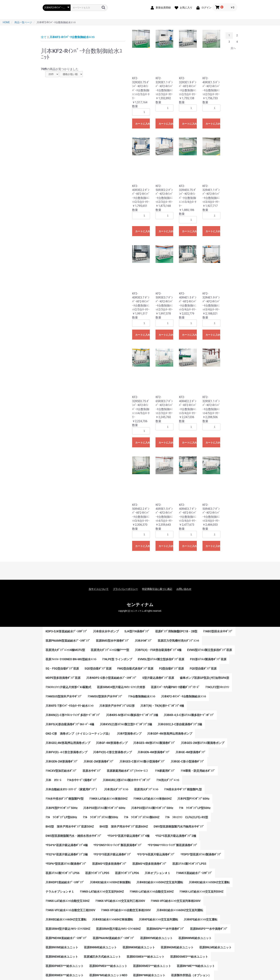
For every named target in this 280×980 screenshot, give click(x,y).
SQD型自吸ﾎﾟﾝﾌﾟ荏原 (98, 669)
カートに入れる (142, 124)
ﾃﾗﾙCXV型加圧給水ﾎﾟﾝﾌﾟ (61, 771)
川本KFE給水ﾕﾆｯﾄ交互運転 (201, 919)
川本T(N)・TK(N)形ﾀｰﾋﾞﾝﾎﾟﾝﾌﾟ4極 (162, 706)
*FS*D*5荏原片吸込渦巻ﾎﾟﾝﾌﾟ (112, 854)
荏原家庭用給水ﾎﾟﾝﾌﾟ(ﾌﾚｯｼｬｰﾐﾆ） (128, 771)
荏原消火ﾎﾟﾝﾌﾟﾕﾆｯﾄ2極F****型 (110, 650)
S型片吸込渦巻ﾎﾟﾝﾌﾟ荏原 (158, 678)
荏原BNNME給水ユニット (100, 947)
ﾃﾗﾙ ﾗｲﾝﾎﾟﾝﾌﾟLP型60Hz (61, 817)
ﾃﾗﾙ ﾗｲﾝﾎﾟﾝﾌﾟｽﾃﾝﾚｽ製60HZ (142, 817)
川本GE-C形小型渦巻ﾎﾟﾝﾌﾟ (188, 761)
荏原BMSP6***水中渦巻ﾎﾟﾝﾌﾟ (165, 929)
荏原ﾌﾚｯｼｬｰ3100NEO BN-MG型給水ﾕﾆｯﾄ (71, 659)
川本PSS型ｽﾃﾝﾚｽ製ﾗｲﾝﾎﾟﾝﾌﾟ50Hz (152, 808)
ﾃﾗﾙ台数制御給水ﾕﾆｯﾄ (142, 696)
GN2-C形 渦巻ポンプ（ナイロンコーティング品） (78, 734)
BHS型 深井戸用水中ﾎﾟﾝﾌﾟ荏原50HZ (70, 827)
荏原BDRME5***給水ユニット (152, 966)
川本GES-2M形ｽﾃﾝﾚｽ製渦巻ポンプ (203, 743)
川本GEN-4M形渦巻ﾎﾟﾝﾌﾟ (154, 752)
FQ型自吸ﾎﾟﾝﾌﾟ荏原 (172, 669)
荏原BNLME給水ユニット (215, 947)
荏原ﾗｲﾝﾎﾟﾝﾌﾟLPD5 (97, 873)
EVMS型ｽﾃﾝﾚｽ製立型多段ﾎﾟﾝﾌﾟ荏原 (210, 650)
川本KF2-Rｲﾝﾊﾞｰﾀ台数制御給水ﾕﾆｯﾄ (72, 37)
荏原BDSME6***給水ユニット (146, 957)
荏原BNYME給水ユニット (156, 938)
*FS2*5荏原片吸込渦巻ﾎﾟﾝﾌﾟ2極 (176, 836)
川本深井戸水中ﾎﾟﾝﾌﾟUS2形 (117, 706)
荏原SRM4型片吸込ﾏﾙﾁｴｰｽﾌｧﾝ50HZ (68, 929)
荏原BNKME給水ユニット (139, 947)
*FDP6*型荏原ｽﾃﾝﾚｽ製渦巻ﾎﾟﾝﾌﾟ (66, 864)
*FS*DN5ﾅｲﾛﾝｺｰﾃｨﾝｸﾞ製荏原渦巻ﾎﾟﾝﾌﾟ (118, 845)
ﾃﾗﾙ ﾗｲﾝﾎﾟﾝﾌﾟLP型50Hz (195, 808)
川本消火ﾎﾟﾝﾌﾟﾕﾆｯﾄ (116, 789)
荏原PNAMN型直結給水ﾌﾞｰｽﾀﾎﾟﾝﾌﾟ (68, 641)
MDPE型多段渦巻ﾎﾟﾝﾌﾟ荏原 (63, 678)
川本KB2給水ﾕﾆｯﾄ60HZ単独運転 (113, 919)
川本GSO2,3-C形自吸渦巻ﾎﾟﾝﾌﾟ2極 (180, 724)
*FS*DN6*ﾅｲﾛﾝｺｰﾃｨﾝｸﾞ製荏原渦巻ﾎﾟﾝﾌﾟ (173, 845)
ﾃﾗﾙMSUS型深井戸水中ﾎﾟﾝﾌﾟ (64, 696)
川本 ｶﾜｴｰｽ (53, 780)
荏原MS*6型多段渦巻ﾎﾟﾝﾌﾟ (149, 864)
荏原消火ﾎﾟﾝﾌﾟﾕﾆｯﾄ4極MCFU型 (65, 650)
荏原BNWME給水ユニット (195, 938)
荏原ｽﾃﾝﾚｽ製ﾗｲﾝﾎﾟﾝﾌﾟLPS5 (189, 864)
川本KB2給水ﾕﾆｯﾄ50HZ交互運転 (209, 882)
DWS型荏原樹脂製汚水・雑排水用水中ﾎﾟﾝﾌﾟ (74, 836)
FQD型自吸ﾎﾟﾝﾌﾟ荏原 (203, 669)
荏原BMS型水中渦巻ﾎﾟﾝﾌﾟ (112, 641)
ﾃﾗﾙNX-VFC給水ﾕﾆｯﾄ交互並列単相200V (176, 901)
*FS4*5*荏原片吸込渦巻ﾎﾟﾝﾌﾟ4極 (128, 836)
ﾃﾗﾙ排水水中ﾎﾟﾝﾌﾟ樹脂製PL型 (183, 789)
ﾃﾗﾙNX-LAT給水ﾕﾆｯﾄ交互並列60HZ (102, 892)
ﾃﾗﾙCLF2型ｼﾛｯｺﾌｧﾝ (217, 687)
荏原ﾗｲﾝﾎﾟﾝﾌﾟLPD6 (127, 873)
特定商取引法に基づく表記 (157, 589)
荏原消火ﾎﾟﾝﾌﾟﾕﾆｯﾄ (146, 789)
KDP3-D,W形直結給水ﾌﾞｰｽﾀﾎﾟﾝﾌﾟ (66, 631)
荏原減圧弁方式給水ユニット (102, 957)
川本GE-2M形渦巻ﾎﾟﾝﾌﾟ (99, 761)
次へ (233, 48)
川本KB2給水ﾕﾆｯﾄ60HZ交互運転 (66, 919)
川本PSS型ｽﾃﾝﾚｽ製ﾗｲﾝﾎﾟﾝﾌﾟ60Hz (104, 808)
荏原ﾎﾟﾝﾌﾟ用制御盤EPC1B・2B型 (176, 631)
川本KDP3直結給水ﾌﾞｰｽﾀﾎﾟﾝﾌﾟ (65, 882)
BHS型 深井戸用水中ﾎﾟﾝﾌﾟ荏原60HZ (124, 827)
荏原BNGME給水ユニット (177, 947)
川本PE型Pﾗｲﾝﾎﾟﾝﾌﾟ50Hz (62, 808)
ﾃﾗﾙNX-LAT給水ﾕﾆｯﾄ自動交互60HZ (152, 892)
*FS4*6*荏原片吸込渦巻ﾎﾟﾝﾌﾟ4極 (67, 845)
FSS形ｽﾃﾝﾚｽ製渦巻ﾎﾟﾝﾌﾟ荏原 (208, 659)
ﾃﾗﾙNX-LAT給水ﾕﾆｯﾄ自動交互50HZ (68, 901)
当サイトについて (99, 589)
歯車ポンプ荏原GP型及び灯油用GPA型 (204, 678)
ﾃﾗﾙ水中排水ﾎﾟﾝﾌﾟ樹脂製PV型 (65, 799)
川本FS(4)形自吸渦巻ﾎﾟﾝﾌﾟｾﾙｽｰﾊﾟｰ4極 (70, 724)
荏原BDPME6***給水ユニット (108, 966)
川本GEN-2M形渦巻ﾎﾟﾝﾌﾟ (62, 761)
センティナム (140, 605)
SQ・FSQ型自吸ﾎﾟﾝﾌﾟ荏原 (62, 669)
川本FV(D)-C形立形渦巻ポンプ (112, 752)
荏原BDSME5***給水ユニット (189, 957)
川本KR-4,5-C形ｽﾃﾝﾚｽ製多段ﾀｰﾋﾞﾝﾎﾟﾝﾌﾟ (189, 715)
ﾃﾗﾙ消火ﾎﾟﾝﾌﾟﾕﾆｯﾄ (168, 780)
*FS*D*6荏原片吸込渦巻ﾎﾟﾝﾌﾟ (156, 854)
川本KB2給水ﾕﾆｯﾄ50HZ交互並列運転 (160, 882)
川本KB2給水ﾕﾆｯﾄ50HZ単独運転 (110, 882)
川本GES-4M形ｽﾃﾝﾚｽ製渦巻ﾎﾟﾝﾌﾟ (154, 743)
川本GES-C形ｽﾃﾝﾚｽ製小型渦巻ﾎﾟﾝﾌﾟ (142, 761)
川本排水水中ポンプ (106, 631)
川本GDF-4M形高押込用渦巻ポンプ (170, 734)
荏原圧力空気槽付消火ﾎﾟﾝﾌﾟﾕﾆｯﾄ (178, 641)
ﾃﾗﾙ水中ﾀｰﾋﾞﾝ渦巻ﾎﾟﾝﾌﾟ (82, 780)
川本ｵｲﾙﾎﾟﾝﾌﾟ (143, 641)
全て (44, 37)
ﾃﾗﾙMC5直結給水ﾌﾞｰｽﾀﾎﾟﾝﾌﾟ (194, 873)
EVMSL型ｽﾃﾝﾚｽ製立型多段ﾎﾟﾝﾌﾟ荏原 (161, 659)
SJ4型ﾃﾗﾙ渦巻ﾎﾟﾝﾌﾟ (137, 631)
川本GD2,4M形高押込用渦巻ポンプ (68, 743)
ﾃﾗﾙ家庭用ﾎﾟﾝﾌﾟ (165, 771)
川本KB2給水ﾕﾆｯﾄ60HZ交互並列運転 (180, 910)
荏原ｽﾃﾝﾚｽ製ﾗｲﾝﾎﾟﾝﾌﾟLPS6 (62, 873)
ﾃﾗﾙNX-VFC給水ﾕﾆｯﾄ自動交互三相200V (70, 910)
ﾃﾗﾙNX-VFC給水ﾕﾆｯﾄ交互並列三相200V (120, 901)
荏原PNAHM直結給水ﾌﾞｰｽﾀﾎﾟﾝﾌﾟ (114, 938)
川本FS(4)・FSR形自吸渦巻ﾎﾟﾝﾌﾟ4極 (158, 650)
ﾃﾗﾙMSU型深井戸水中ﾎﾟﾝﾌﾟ (105, 696)
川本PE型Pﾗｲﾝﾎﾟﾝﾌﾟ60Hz (193, 799)
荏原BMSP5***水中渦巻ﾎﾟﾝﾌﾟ (209, 929)
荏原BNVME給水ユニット (62, 947)
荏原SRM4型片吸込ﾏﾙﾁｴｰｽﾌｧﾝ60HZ (118, 929)
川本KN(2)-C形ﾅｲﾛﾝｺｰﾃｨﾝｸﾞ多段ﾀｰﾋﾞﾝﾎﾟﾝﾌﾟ (73, 715)
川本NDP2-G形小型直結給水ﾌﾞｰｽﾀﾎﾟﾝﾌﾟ (111, 678)
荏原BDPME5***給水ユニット (65, 966)
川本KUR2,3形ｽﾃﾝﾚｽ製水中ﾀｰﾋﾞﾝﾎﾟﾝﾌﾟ (127, 780)
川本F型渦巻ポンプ (129, 734)
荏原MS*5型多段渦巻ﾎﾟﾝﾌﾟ (109, 864)
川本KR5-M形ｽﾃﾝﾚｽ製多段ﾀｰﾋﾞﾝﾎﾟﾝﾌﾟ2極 (132, 715)
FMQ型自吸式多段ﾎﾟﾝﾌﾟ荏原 (135, 669)
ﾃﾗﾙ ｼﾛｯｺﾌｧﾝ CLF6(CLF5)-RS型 (187, 817)
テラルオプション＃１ (60, 892)
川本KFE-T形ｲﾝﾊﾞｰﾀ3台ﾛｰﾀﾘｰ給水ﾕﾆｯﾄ (70, 706)
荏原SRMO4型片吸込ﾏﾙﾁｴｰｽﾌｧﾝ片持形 (121, 687)
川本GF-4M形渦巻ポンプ (112, 743)
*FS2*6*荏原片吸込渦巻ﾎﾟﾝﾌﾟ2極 (67, 854)
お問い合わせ (184, 589)
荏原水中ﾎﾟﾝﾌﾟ (92, 771)
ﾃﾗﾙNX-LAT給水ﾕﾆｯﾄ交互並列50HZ (202, 892)
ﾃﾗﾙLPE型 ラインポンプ (117, 659)
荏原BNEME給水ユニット (62, 957)
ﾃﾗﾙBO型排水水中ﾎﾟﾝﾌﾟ (218, 631)
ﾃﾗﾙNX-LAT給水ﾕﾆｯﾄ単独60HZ (153, 799)
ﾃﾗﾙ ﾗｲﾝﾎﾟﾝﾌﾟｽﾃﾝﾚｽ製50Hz (101, 817)
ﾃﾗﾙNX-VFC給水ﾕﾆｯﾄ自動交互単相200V (126, 910)
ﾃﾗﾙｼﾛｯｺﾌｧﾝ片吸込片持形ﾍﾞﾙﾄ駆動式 (68, 687)
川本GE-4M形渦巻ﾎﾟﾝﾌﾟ (191, 752)
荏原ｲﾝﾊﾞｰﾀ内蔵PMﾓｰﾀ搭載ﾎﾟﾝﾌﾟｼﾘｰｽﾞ (175, 687)
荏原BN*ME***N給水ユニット (196, 966)
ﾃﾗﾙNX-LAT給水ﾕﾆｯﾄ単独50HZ (108, 799)
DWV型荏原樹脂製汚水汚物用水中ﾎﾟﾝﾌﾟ (179, 827)
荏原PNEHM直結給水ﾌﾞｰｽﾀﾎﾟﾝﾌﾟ (66, 938)
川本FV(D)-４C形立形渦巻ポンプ (66, 752)
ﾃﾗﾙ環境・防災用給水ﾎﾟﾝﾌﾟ (198, 771)
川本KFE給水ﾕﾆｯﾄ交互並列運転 (158, 919)
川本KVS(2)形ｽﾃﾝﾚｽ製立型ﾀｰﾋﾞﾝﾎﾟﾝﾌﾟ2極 (126, 724)
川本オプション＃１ (157, 873)
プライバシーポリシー (125, 589)
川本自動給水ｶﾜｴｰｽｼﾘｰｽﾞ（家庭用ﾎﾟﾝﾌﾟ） (72, 789)
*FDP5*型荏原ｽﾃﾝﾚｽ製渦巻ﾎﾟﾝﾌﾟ (201, 854)
